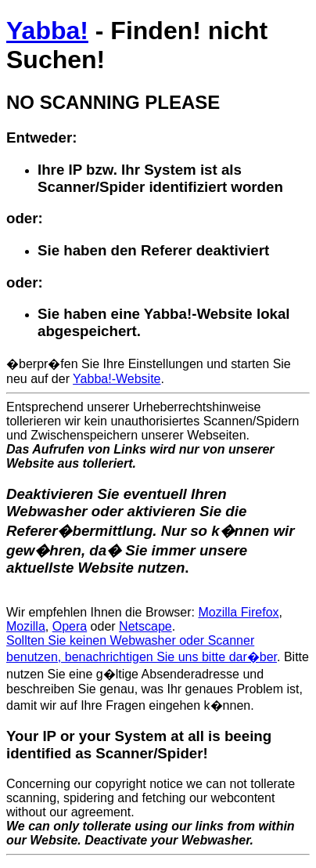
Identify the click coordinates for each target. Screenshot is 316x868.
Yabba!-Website (117, 379)
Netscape (145, 626)
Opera (70, 626)
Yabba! (47, 31)
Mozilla (26, 626)
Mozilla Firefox (238, 612)
